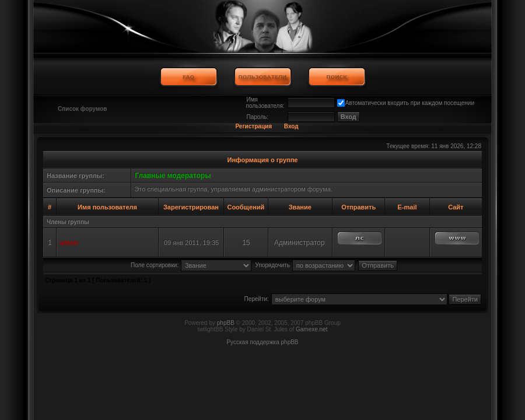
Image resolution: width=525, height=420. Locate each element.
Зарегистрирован (191, 207)
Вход (291, 126)
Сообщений (246, 207)
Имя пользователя (107, 207)
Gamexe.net (311, 329)
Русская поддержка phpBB (262, 342)
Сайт (456, 207)
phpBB (226, 323)
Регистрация (253, 126)
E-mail (407, 207)
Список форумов (83, 109)
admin (69, 243)
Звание (300, 207)
